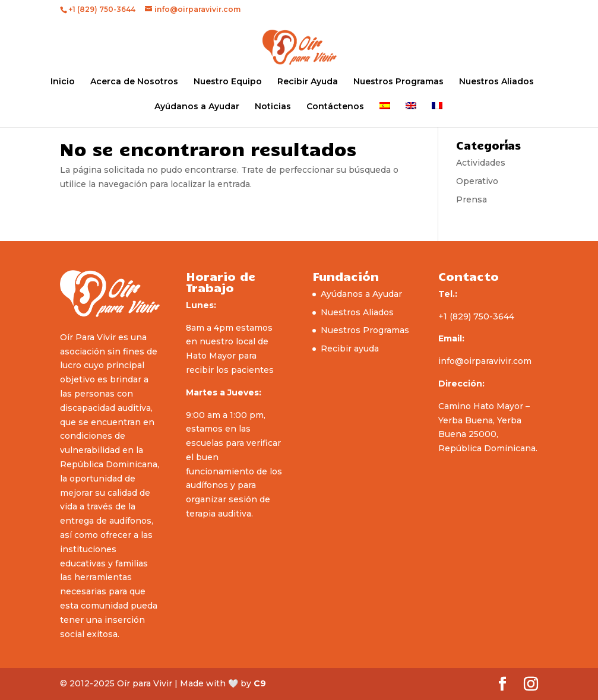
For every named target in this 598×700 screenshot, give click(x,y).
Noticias (273, 107)
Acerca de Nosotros (134, 82)
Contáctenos (335, 107)
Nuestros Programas (398, 82)
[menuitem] (385, 115)
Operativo (477, 181)
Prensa (472, 199)
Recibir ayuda (350, 349)
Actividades (481, 163)
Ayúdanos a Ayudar (197, 107)
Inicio (63, 82)
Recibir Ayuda (308, 82)
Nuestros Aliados (496, 82)
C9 (260, 683)
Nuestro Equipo (228, 82)
